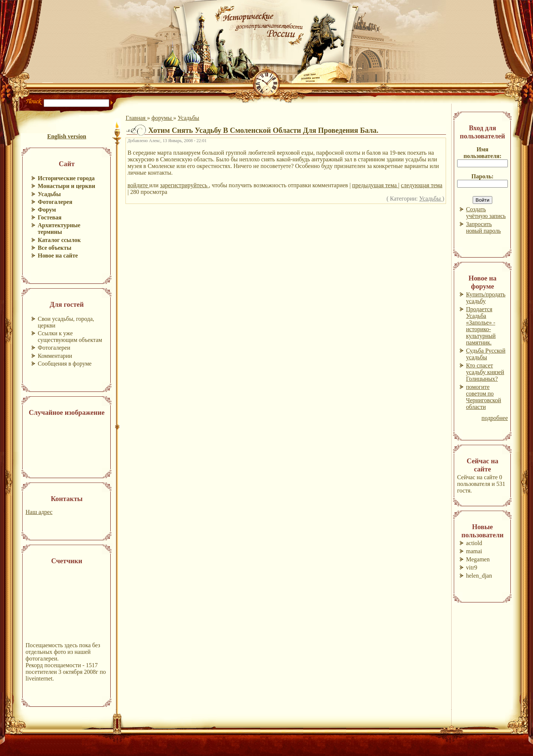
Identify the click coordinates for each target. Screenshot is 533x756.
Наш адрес (39, 512)
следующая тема (422, 185)
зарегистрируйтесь (184, 185)
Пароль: (483, 176)
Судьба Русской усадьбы (486, 354)
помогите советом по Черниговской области (484, 397)
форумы (162, 118)
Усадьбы (188, 118)
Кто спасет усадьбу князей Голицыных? (485, 372)
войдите (138, 185)
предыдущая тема (375, 185)
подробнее (495, 418)
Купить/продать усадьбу (486, 298)
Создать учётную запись (486, 213)
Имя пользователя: (482, 153)
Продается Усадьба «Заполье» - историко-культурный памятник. (481, 326)
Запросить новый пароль (483, 227)
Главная (136, 118)
